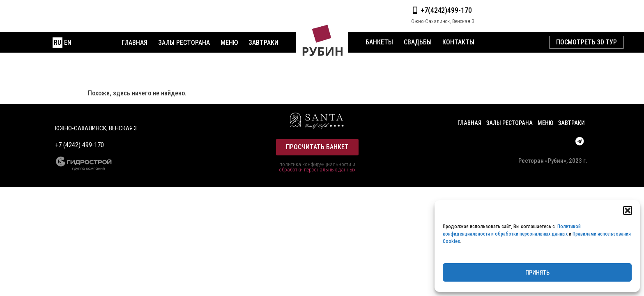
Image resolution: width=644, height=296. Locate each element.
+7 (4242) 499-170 (79, 145)
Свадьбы (418, 42)
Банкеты (379, 42)
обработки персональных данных (317, 170)
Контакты (458, 42)
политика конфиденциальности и (317, 164)
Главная (135, 43)
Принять (537, 273)
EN (68, 43)
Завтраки (263, 43)
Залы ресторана (184, 43)
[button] (628, 210)
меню (229, 43)
